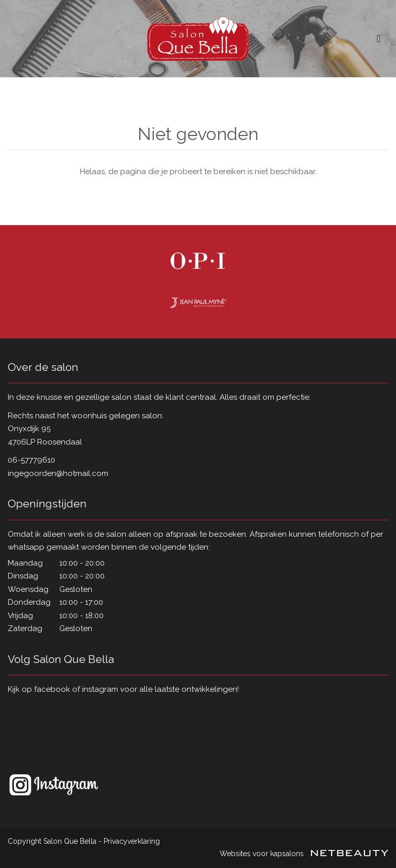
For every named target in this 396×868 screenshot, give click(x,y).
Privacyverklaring (132, 841)
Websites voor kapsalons (304, 854)
